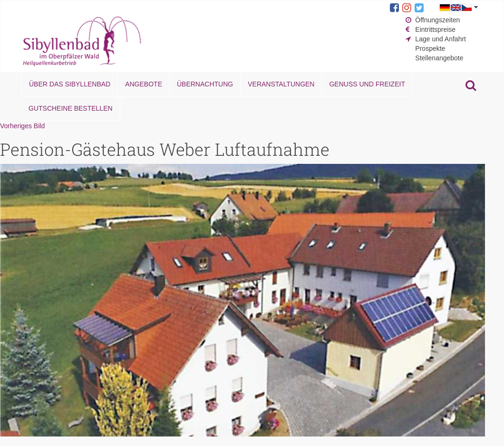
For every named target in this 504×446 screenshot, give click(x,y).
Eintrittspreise (435, 29)
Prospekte (430, 48)
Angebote (144, 84)
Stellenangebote (439, 58)
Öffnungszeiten (437, 20)
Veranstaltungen (281, 84)
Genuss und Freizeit (367, 84)
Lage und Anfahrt (441, 39)
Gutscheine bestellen (71, 108)
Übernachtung (205, 84)
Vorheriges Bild (22, 126)
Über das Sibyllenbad (70, 84)
